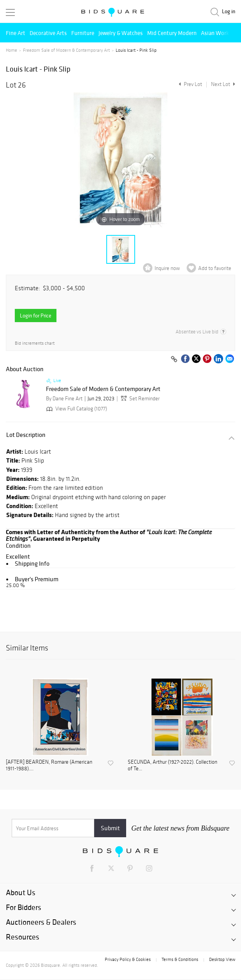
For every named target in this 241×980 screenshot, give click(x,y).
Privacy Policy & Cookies (128, 959)
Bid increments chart (35, 343)
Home (11, 50)
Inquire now (167, 268)
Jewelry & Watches (121, 33)
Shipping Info (32, 563)
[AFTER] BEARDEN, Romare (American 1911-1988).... (49, 765)
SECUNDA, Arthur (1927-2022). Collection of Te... (172, 765)
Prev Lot (189, 84)
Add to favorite (215, 268)
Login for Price (36, 316)
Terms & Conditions (180, 959)
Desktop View (222, 959)
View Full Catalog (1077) (76, 409)
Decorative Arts (48, 33)
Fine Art (16, 33)
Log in (229, 11)
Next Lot (223, 84)
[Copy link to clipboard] (174, 359)
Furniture (83, 33)
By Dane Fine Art (64, 399)
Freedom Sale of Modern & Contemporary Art (66, 50)
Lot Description (26, 435)
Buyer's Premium (37, 579)
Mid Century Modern (172, 33)
